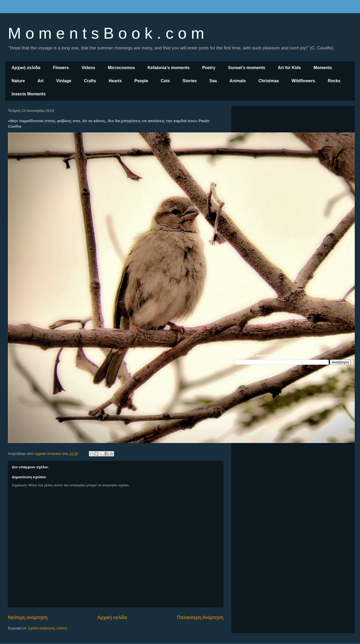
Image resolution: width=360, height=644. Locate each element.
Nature (18, 81)
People (141, 81)
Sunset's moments (247, 68)
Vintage (64, 81)
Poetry (209, 68)
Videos (88, 68)
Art (41, 81)
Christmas (269, 81)
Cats (165, 81)
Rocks (334, 81)
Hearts (115, 81)
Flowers (61, 68)
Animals (238, 81)
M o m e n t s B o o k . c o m (106, 33)
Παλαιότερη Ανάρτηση (200, 617)
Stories (190, 81)
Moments (323, 68)
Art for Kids (289, 68)
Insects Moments (29, 94)
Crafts (90, 81)
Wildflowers (304, 81)
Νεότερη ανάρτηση (28, 617)
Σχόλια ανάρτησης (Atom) (47, 628)
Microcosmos (121, 68)
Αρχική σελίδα (26, 68)
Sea (213, 81)
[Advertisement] (293, 147)
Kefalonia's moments (168, 68)
